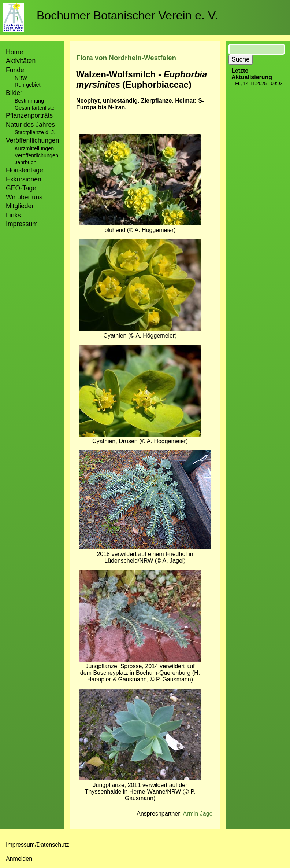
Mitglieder (20, 206)
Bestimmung (29, 101)
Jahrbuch (25, 162)
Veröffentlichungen (36, 155)
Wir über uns (24, 197)
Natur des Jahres (30, 125)
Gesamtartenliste (35, 108)
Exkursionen (24, 179)
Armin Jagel (198, 814)
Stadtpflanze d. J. (35, 132)
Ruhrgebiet (27, 85)
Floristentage (25, 170)
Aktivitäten (21, 61)
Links (13, 215)
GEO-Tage (21, 188)
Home (14, 52)
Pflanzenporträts (29, 115)
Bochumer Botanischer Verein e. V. (127, 15)
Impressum (22, 224)
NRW (21, 78)
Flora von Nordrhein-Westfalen (126, 58)
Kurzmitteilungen (34, 148)
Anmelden (19, 859)
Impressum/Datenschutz (38, 845)
